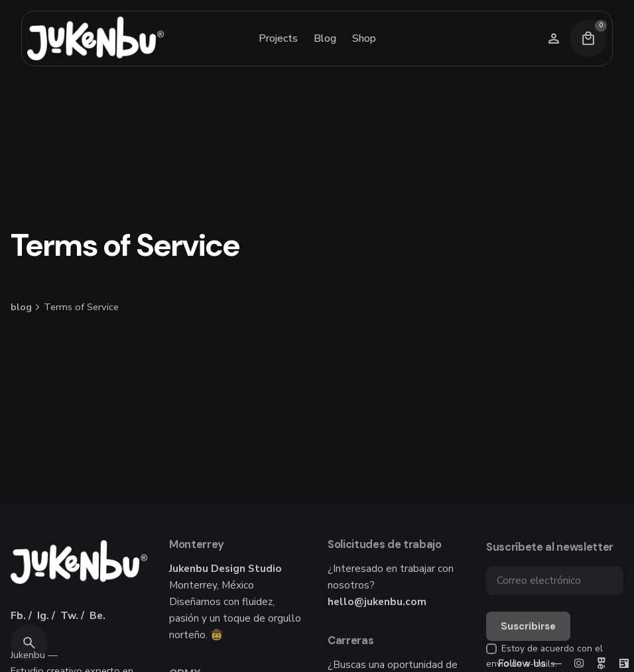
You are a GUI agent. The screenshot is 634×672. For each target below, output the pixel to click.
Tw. (69, 615)
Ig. (43, 615)
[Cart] (588, 38)
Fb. (18, 615)
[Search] (29, 643)
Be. (97, 615)
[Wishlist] (554, 38)
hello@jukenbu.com (377, 601)
